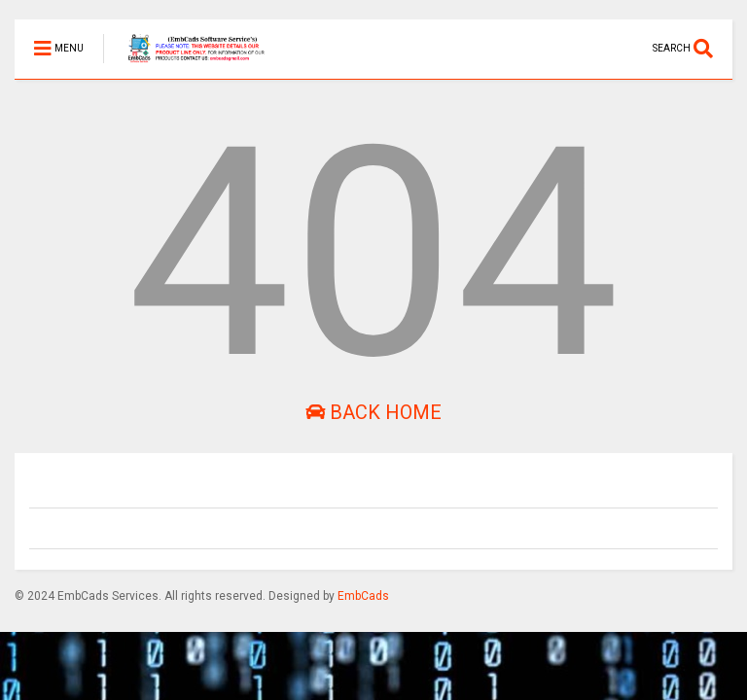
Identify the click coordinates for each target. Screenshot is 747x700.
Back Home (373, 412)
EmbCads (363, 596)
